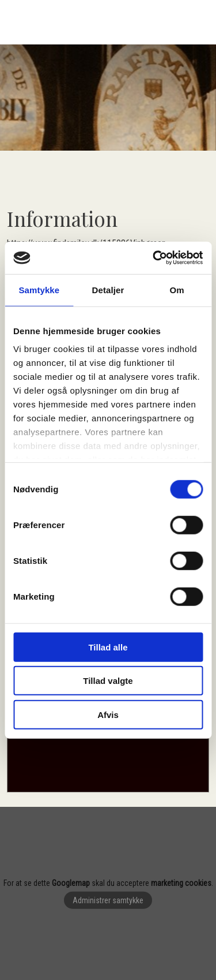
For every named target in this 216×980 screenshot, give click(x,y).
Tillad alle (108, 647)
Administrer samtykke (108, 900)
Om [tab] (177, 289)
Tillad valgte (108, 681)
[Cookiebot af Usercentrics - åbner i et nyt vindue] (154, 258)
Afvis (108, 714)
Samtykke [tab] (39, 289)
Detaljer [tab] (108, 289)
